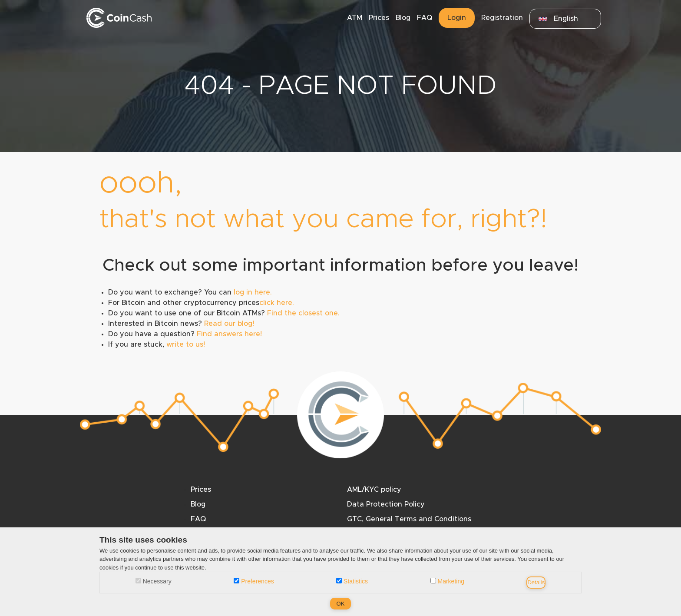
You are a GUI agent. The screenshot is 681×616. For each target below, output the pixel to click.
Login (457, 18)
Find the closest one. (303, 313)
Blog (403, 18)
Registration (502, 18)
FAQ (425, 18)
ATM (355, 18)
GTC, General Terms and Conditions (409, 519)
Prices (379, 18)
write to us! (186, 344)
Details (536, 582)
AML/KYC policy (374, 490)
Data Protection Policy (386, 504)
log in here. (253, 292)
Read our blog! (229, 324)
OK (341, 604)
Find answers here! (229, 334)
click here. (277, 303)
